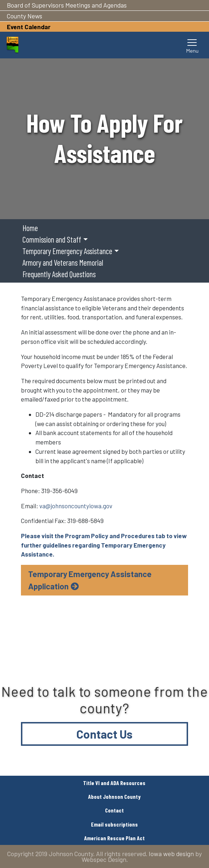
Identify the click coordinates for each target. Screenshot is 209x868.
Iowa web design (171, 854)
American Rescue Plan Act (114, 838)
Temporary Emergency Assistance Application (90, 580)
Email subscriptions (114, 824)
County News (25, 16)
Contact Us (104, 734)
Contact (114, 810)
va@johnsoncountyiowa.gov (76, 506)
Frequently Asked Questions (59, 274)
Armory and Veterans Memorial (63, 262)
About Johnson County (114, 796)
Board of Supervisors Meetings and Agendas (67, 5)
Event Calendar (29, 27)
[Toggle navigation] (192, 45)
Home (30, 228)
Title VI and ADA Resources (114, 783)
